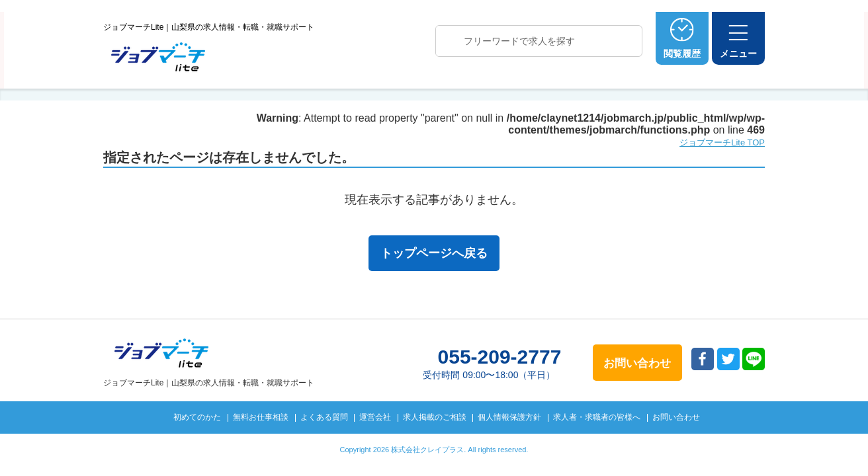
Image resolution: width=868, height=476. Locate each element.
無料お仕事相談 (261, 417)
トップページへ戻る (434, 253)
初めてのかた (197, 417)
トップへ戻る (827, 444)
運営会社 (375, 417)
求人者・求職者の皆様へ (597, 417)
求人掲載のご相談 (435, 417)
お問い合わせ (676, 417)
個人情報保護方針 (509, 417)
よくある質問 (324, 417)
